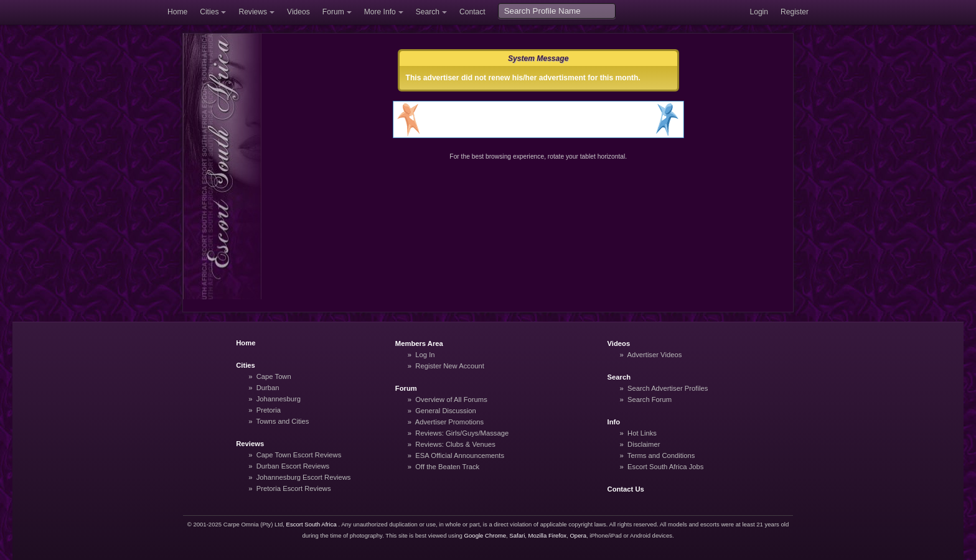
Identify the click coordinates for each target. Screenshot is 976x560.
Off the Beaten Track (447, 467)
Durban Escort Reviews (293, 466)
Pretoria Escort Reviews (294, 488)
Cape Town (274, 376)
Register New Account (450, 366)
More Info (380, 12)
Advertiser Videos (654, 355)
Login (759, 12)
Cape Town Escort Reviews (299, 455)
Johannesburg (279, 399)
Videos (298, 12)
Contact (472, 12)
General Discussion (445, 411)
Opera (578, 535)
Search (428, 12)
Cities (209, 12)
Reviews (253, 12)
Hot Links (642, 433)
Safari (517, 535)
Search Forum (650, 399)
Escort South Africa (312, 524)
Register (795, 12)
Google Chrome (485, 535)
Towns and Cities (283, 421)
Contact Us (626, 489)
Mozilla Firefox (548, 535)
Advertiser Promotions (450, 422)
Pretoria (269, 410)
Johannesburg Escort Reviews (304, 477)
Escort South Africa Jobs (665, 467)
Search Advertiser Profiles (668, 388)
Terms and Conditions (661, 455)
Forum (333, 12)
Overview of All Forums (451, 399)
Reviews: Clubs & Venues (455, 444)
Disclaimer (644, 444)
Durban (268, 388)
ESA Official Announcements (460, 455)
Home (177, 12)
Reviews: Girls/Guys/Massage (462, 433)
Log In (425, 355)
